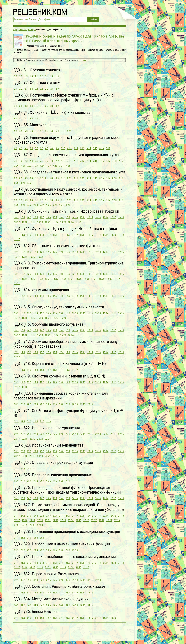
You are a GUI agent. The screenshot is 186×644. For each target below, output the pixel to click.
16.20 (40, 335)
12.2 (23, 252)
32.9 (68, 580)
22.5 (42, 434)
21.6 (49, 422)
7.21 (23, 166)
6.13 (82, 148)
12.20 (40, 257)
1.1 (16, 76)
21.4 (36, 422)
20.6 (49, 404)
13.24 (71, 279)
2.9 (57, 89)
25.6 (49, 481)
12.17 (17, 257)
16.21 (48, 335)
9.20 (16, 205)
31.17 (17, 567)
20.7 (55, 404)
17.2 (23, 352)
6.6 (42, 148)
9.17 (108, 200)
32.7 (55, 580)
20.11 (83, 404)
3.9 (57, 106)
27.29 (109, 520)
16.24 (71, 335)
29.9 (68, 550)
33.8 (61, 593)
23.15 (113, 451)
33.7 (55, 593)
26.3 (29, 498)
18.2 (23, 370)
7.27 (61, 166)
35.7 (55, 618)
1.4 (31, 76)
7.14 (89, 161)
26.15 (113, 498)
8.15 (95, 178)
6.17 (108, 148)
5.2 (21, 131)
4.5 (36, 119)
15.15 (113, 313)
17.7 (55, 352)
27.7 (55, 516)
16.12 (90, 330)
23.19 (32, 456)
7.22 (29, 166)
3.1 (16, 106)
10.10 (75, 217)
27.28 (102, 520)
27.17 (17, 520)
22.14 (106, 434)
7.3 (26, 161)
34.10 (75, 605)
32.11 (83, 580)
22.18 (25, 439)
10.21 (48, 222)
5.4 (31, 131)
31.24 (71, 567)
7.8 (52, 161)
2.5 (36, 89)
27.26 (86, 520)
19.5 (42, 382)
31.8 (61, 563)
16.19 (32, 335)
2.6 (42, 89)
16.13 (98, 330)
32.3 (29, 580)
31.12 (90, 563)
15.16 (121, 313)
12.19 (32, 257)
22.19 (32, 439)
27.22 (55, 520)
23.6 (49, 451)
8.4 (31, 178)
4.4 (31, 119)
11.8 (61, 235)
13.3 (29, 274)
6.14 (89, 148)
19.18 (25, 387)
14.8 (61, 296)
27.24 (71, 520)
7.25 (49, 166)
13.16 (121, 274)
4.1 (16, 119)
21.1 (16, 422)
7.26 (55, 166)
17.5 (42, 352)
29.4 (36, 550)
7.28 (68, 166)
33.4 (36, 593)
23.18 (25, 456)
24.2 (23, 469)
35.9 (68, 618)
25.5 (42, 481)
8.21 (23, 183)
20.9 (68, 404)
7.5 (36, 161)
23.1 (16, 451)
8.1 (16, 178)
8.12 (76, 178)
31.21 (48, 567)
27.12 (90, 516)
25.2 (23, 481)
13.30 (117, 279)
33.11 (83, 593)
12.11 (83, 252)
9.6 (42, 200)
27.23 (63, 520)
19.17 (17, 387)
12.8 (61, 252)
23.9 (68, 451)
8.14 (89, 178)
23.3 (29, 451)
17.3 (29, 352)
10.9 (68, 217)
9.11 (69, 200)
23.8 (61, 451)
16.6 (49, 330)
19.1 (16, 382)
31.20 (40, 567)
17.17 (17, 357)
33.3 (29, 593)
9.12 (76, 200)
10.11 (83, 217)
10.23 (63, 222)
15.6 (49, 313)
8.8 (52, 178)
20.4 (36, 404)
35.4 (36, 618)
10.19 (32, 222)
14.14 (106, 296)
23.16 (121, 451)
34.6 (49, 605)
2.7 (47, 89)
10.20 (40, 222)
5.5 (36, 131)
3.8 (52, 106)
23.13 (98, 451)
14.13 (98, 296)
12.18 (25, 257)
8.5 (36, 178)
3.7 (47, 106)
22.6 (49, 434)
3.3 (26, 106)
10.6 (49, 217)
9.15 (95, 200)
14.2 (23, 296)
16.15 (113, 330)
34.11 (83, 605)
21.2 (23, 422)
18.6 (49, 370)
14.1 (16, 296)
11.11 (83, 235)
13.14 (106, 274)
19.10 (75, 382)
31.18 (25, 567)
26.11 (83, 498)
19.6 (49, 382)
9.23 (36, 205)
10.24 (71, 222)
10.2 (23, 217)
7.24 (42, 166)
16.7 (55, 330)
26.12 (90, 498)
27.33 (32, 525)
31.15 (113, 563)
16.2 (23, 330)
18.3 (29, 370)
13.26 (86, 279)
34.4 (36, 605)
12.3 (29, 252)
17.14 (106, 352)
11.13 (98, 235)
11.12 (90, 235)
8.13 (82, 178)
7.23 (36, 166)
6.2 (21, 148)
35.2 (23, 618)
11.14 (106, 235)
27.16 (121, 516)
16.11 (83, 330)
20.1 (16, 404)
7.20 (16, 166)
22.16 (121, 434)
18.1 (16, 370)
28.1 (16, 538)
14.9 (68, 296)
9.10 (63, 200)
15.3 (29, 313)
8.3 (26, 178)
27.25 (78, 520)
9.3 (26, 200)
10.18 (25, 222)
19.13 (98, 382)
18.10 (75, 370)
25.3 (29, 481)
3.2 (21, 106)
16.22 (55, 335)
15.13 (98, 313)
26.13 (98, 498)
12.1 (16, 252)
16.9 (68, 330)
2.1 (16, 89)
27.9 (68, 516)
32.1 (16, 580)
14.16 (121, 296)
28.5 (42, 538)
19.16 (121, 382)
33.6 (49, 593)
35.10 (75, 618)
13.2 (23, 274)
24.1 (16, 469)
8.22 (29, 183)
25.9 (68, 481)
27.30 (117, 520)
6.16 (102, 148)
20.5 (42, 404)
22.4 (36, 434)
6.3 (26, 148)
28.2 (23, 538)
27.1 (16, 516)
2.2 (21, 89)
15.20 (40, 318)
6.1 (16, 148)
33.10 (75, 593)
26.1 (16, 498)
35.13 (98, 618)
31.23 (63, 567)
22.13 (98, 434)
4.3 (26, 119)
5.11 (69, 131)
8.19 (121, 178)
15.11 (83, 313)
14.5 (42, 296)
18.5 (42, 370)
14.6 (49, 296)
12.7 (55, 252)
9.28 (68, 205)
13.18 (25, 279)
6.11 (69, 148)
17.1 (16, 352)
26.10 (75, 498)
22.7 (55, 434)
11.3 (29, 235)
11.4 (36, 235)
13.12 (90, 274)
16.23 (63, 335)
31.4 (36, 563)
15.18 (25, 318)
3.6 (42, 106)
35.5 (42, 618)
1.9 (57, 76)
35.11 (83, 618)
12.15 (113, 252)
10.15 (113, 217)
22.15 (113, 434)
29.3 (29, 550)
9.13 (82, 200)
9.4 (31, 200)
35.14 (106, 618)
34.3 (29, 605)
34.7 (55, 605)
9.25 (49, 205)
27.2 (23, 516)
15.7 (55, 313)
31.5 (42, 563)
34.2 (23, 605)
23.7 (55, 451)
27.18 (25, 520)
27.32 (25, 525)
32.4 (36, 580)
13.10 (75, 274)
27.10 (75, 516)
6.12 (76, 148)
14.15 (113, 296)
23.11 (83, 451)
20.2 (23, 404)
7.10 (63, 161)
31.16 (121, 563)
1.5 (36, 76)
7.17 (108, 161)
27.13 (98, 516)
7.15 (95, 161)
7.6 (42, 161)
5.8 (52, 131)
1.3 (26, 76)
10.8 (61, 217)
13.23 (63, 279)
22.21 (48, 439)
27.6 (49, 516)
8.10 (63, 178)
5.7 (47, 131)
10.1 (16, 217)
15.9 (68, 313)
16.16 (121, 330)
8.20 (16, 183)
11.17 (17, 239)
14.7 (55, 296)
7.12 (76, 161)
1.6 (42, 76)
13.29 (109, 279)
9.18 (114, 200)
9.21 (23, 205)
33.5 (42, 593)
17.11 (83, 352)
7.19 (121, 161)
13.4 (36, 274)
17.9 (68, 352)
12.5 (42, 252)
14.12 (90, 296)
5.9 (57, 131)
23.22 (55, 456)
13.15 (113, 274)
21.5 (42, 422)
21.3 (29, 422)
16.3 (29, 330)
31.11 (83, 563)
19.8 (61, 382)
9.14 (89, 200)
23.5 (42, 451)
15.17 (17, 318)
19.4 (36, 382)
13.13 (98, 274)
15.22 (55, 318)
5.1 (16, 131)
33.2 (23, 593)
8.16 (102, 178)
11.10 (75, 235)
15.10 (75, 313)
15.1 (16, 313)
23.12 (90, 451)
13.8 (61, 274)
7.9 (57, 161)
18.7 (55, 370)
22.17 (17, 439)
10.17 (17, 222)
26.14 (106, 498)
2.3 (26, 89)
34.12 (90, 605)
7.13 (82, 161)
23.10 (75, 451)
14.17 (17, 301)
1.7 (47, 76)
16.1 (16, 330)
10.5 (42, 217)
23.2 (23, 451)
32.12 (90, 580)
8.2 (21, 178)
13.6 (49, 274)
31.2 (23, 563)
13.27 (94, 279)
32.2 (23, 580)
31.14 (106, 563)
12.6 (49, 252)
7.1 (16, 161)
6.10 (63, 148)
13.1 (16, 274)
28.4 (36, 538)
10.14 (106, 217)
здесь (84, 60)
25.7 (55, 481)
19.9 (68, 382)
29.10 (75, 550)
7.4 (31, 161)
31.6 (49, 563)
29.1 (16, 550)
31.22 (55, 567)
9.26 (55, 205)
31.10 (75, 563)
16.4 (36, 330)
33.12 (90, 593)
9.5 (36, 200)
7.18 (114, 161)
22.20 (40, 439)
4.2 (21, 119)
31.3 (29, 563)
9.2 (21, 200)
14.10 (75, 296)
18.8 (61, 370)
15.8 (61, 313)
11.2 (23, 235)
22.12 (90, 434)
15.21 (48, 318)
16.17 (17, 335)
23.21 (48, 456)
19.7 (55, 382)
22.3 (29, 434)
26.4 (36, 498)
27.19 (32, 520)
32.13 (98, 580)
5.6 (42, 131)
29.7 (55, 550)
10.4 (36, 217)
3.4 (31, 106)
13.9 (68, 274)
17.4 (36, 352)
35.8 (61, 618)
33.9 (68, 593)
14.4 (36, 296)
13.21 (48, 279)
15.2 (23, 313)
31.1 (16, 563)
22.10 (75, 434)
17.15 (113, 352)
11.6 (49, 235)
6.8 (52, 148)
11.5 (42, 235)
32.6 (49, 580)
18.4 (36, 370)
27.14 (106, 516)
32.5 (42, 580)
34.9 (68, 605)
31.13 (98, 563)
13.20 (40, 279)
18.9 (68, 370)
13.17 (17, 279)
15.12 (90, 313)
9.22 (29, 205)
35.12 (90, 618)
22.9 (68, 434)
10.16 (121, 217)
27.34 (40, 525)
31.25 (78, 567)
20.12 (90, 404)
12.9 (68, 252)
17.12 (90, 352)
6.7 (47, 148)
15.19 (32, 318)
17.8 (61, 352)
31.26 (86, 567)
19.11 (83, 382)
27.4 (36, 516)
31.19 (32, 567)
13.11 (83, 274)
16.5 (42, 330)
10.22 (55, 222)
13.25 (78, 279)
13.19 (32, 279)
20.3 (29, 404)
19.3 (29, 382)
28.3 (29, 538)
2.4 (31, 89)
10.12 (90, 217)
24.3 (29, 469)
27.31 (17, 525)
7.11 (69, 161)
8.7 (47, 178)
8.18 (114, 178)
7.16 (102, 161)
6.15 (95, 148)
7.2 (21, 161)
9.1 (16, 200)
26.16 (121, 498)
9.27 (61, 205)
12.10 (75, 252)
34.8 (61, 605)
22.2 (23, 434)
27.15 (113, 516)
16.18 (25, 335)
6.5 (36, 148)
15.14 (106, 313)
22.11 (83, 434)
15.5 (42, 313)
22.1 (16, 434)
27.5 (42, 516)
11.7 (55, 235)
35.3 (29, 618)
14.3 (29, 296)
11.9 (68, 235)
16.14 (106, 330)
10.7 (55, 217)
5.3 (26, 131)
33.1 (16, 593)
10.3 (29, 217)
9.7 (47, 200)
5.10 (63, 131)
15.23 (63, 318)
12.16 (121, 252)
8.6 (42, 178)
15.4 (36, 313)
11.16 (121, 235)
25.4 (36, 481)
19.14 (106, 382)
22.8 (61, 434)
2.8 (52, 89)
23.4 (36, 451)
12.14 (106, 252)
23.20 (40, 456)
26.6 (49, 498)
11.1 (16, 235)
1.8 (52, 76)
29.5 (42, 550)
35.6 (49, 618)
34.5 (42, 605)
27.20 (40, 520)
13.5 (42, 274)
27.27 (94, 520)
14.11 (83, 296)
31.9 (68, 563)
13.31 (17, 283)
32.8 (61, 580)
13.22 (55, 279)
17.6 (49, 352)
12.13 (98, 252)
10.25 (78, 222)
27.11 (83, 516)
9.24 (42, 205)
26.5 (42, 498)
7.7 (47, 161)
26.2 (23, 498)
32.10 (75, 580)
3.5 (36, 106)
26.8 (61, 498)
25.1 (16, 481)
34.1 (16, 605)
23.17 (17, 456)
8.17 (108, 178)
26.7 (55, 498)
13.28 (102, 279)
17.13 (98, 352)
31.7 (55, 563)
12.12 (90, 252)
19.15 (113, 382)
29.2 (23, 550)
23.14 (106, 451)
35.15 (113, 618)
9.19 (121, 200)
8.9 (57, 178)
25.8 (61, 481)
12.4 (36, 252)
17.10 (75, 352)
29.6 (49, 550)
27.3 (29, 516)
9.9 (57, 200)
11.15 (113, 235)
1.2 (21, 76)
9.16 (102, 200)
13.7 (55, 274)
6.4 (31, 148)
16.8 (61, 330)
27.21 (48, 520)
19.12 (90, 382)
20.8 (61, 404)
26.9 (68, 498)
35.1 (16, 618)
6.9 (57, 148)
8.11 (69, 178)
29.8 (61, 550)
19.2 (23, 382)
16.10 (75, 330)
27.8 (61, 516)
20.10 (75, 404)
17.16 (121, 352)
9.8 (52, 200)
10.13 (98, 217)
